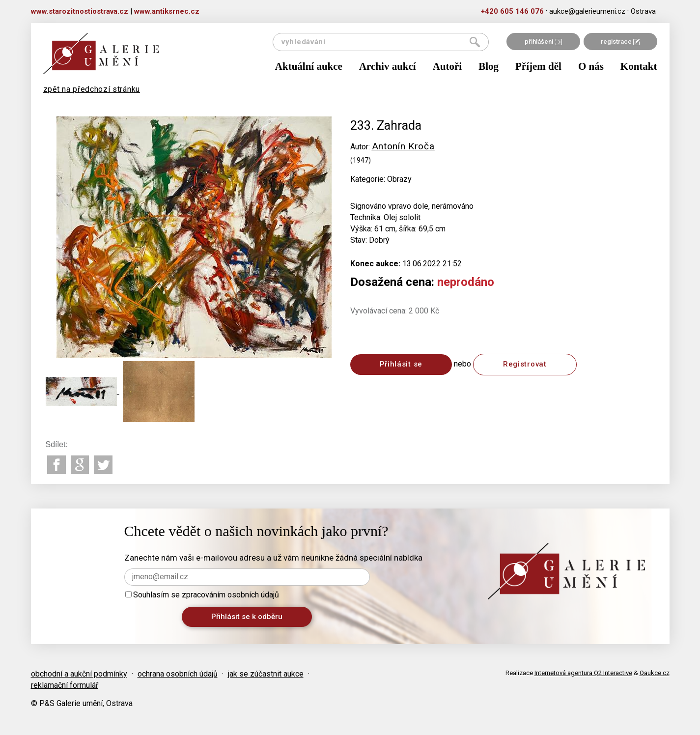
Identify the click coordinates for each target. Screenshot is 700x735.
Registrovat (525, 364)
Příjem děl (538, 66)
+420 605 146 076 (512, 11)
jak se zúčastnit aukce (266, 674)
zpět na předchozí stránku (92, 89)
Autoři (448, 66)
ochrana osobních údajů (178, 674)
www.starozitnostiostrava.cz (80, 11)
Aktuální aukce (309, 66)
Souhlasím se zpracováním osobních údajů (202, 595)
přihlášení (543, 42)
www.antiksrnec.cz (167, 11)
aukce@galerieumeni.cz (587, 11)
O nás (591, 66)
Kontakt (639, 66)
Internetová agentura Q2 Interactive (583, 673)
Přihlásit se (401, 364)
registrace (620, 42)
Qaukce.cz (655, 673)
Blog (489, 66)
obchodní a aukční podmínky (79, 674)
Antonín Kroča (403, 146)
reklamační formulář (65, 685)
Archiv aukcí (388, 66)
